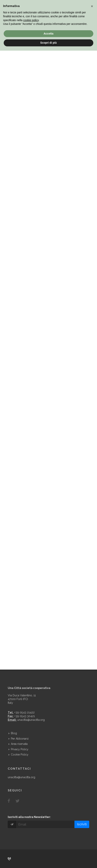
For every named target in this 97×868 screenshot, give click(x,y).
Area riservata (19, 744)
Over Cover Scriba (9, 859)
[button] (92, 6)
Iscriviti (82, 824)
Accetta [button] (48, 34)
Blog (14, 733)
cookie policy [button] (31, 20)
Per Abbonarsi (20, 739)
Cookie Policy (20, 755)
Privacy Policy (20, 749)
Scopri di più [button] (48, 43)
